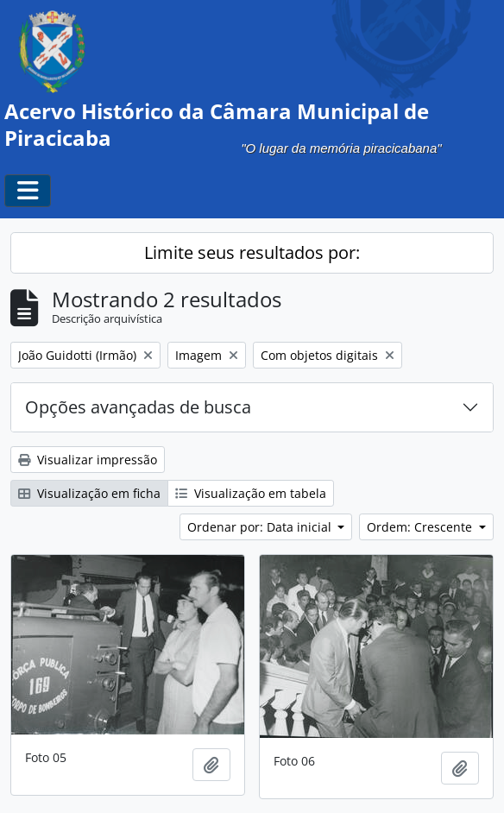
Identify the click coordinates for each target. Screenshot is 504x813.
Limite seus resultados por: (252, 252)
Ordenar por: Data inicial (261, 527)
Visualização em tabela (251, 493)
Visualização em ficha (89, 493)
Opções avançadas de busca (138, 407)
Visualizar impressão (88, 460)
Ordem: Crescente (421, 527)
